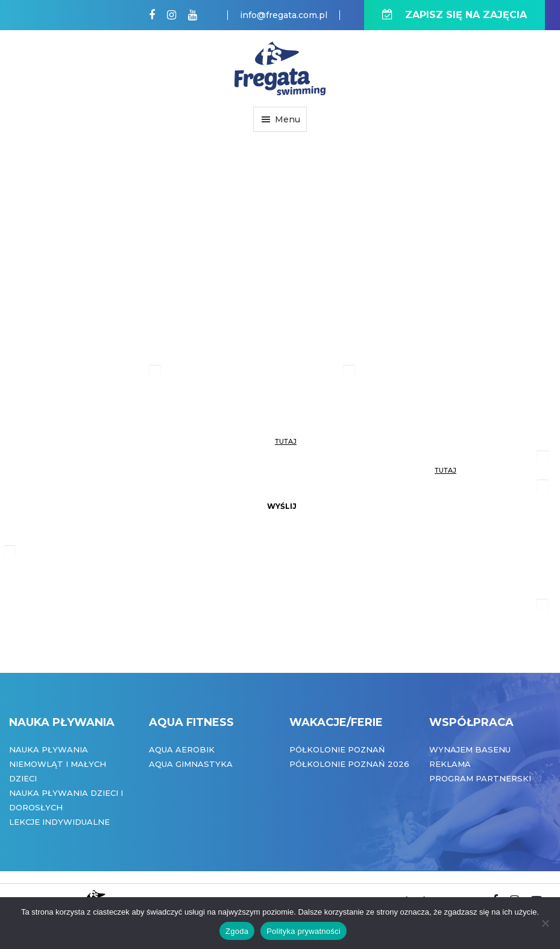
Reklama (450, 764)
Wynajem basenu (470, 749)
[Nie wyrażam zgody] (545, 923)
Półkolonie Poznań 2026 (349, 764)
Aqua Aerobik (182, 749)
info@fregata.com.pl (284, 15)
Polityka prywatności (304, 931)
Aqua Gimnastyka (191, 764)
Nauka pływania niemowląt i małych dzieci (58, 764)
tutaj (286, 441)
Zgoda (237, 931)
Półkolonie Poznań (337, 749)
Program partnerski (480, 778)
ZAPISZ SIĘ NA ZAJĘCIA (455, 15)
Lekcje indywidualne (59, 822)
